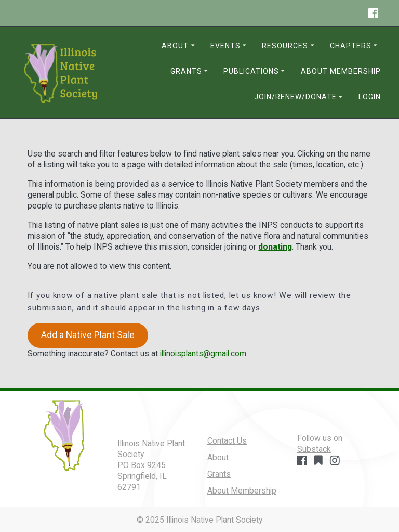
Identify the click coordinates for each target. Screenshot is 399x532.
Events (225, 46)
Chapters (351, 46)
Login (370, 97)
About (175, 46)
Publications (251, 71)
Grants (186, 71)
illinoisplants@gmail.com (203, 353)
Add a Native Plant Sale (88, 335)
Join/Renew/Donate (295, 97)
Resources (285, 46)
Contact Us (227, 441)
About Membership (341, 71)
